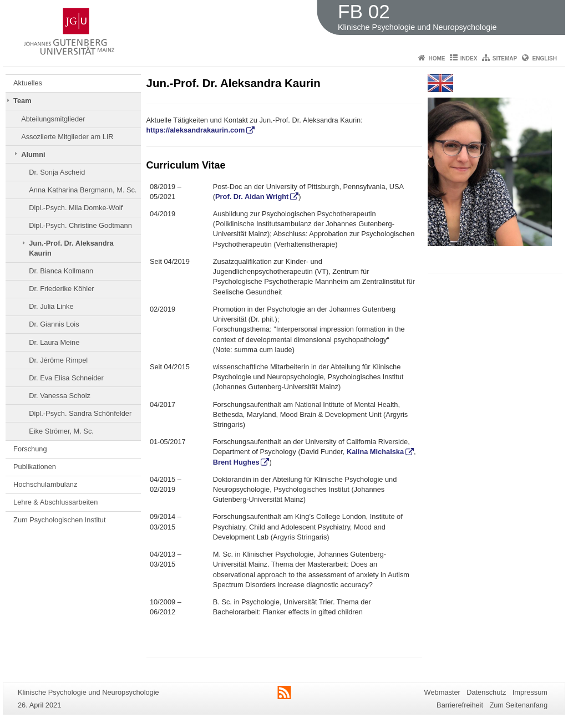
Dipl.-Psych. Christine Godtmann (80, 225)
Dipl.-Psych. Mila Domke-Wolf (76, 208)
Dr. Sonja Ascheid (57, 172)
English (545, 58)
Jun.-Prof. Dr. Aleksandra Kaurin (71, 248)
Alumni (33, 154)
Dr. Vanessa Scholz (60, 396)
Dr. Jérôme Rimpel (58, 360)
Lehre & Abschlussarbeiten (55, 502)
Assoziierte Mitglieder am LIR (67, 137)
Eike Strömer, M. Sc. (61, 431)
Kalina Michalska (375, 452)
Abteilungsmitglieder (53, 119)
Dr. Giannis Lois (54, 324)
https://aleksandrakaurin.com (196, 130)
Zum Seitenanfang (518, 705)
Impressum (530, 692)
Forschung (30, 449)
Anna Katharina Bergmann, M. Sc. (83, 190)
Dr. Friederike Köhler (61, 289)
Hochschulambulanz (45, 484)
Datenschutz (486, 692)
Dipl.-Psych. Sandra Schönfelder (80, 413)
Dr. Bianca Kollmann (61, 271)
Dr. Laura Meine (54, 342)
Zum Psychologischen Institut (59, 520)
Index (469, 58)
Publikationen (35, 467)
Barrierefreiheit (460, 705)
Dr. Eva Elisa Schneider (66, 378)
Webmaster (442, 692)
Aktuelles (28, 83)
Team (22, 101)
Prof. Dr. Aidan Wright (252, 197)
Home (437, 58)
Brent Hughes (236, 462)
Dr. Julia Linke (51, 306)
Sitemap (505, 58)
